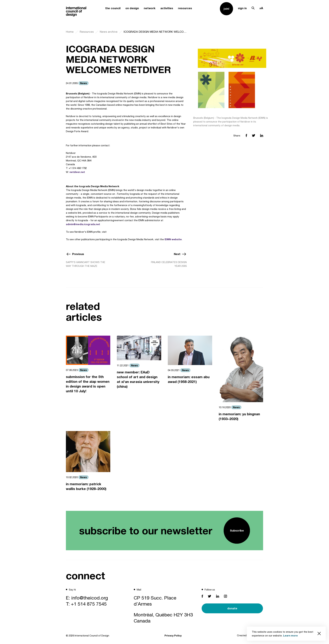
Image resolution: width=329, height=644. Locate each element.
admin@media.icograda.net (83, 224)
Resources (87, 32)
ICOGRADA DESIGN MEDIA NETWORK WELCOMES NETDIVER (155, 32)
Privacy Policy (173, 635)
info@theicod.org (90, 598)
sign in (242, 8)
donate (232, 608)
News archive (109, 32)
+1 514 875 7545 (89, 604)
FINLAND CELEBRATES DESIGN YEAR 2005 (169, 264)
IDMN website (173, 239)
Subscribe (237, 530)
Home (70, 32)
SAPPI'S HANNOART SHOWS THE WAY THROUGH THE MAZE (86, 264)
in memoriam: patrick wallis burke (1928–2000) (86, 486)
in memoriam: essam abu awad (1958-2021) (189, 379)
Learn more (290, 635)
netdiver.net (77, 172)
